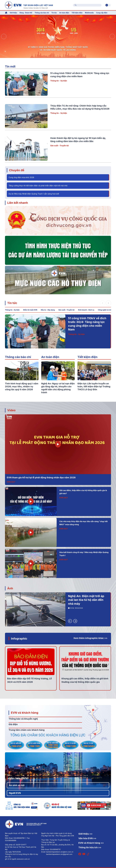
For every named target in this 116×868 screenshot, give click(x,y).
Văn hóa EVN (18, 778)
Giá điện (13, 724)
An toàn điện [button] (64, 13)
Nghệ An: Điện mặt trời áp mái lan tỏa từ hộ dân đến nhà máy (86, 600)
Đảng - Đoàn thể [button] (26, 13)
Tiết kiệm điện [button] (77, 13)
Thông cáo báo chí (42, 13)
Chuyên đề (17, 170)
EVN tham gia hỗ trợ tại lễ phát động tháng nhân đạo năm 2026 (41, 478)
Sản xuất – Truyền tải (59, 146)
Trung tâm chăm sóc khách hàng (27, 730)
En (109, 5)
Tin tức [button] (54, 13)
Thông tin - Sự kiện (59, 81)
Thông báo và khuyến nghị (23, 719)
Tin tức (12, 303)
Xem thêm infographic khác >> (90, 638)
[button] (112, 36)
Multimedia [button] (89, 13)
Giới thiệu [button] (13, 13)
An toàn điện (50, 357)
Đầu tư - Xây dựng (48, 310)
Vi (107, 5)
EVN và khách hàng (25, 713)
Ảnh (10, 588)
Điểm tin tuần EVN (30, 310)
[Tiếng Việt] (29, 5)
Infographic (19, 638)
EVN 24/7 (11, 482)
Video (11, 410)
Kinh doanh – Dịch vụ (86, 310)
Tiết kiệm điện (87, 357)
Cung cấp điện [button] (102, 13)
